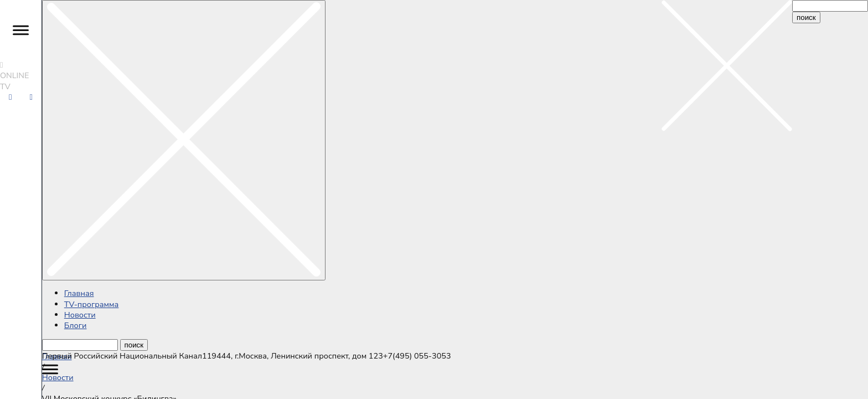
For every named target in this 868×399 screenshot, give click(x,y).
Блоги (76, 325)
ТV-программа (92, 304)
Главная (79, 293)
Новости (80, 315)
